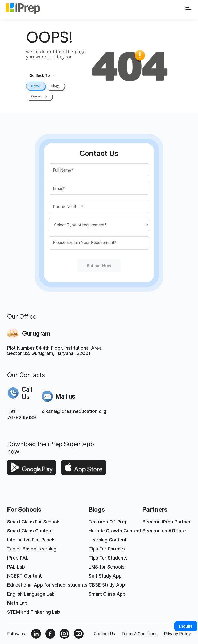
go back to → (42, 75)
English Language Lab (31, 594)
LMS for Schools (107, 567)
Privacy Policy (177, 634)
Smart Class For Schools (34, 522)
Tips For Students (108, 558)
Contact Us (104, 634)
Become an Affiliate (164, 531)
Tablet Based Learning (32, 549)
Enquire (186, 626)
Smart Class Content (30, 531)
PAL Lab (16, 567)
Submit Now (99, 266)
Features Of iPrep (108, 522)
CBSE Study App (107, 585)
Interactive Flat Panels (31, 540)
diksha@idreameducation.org (74, 411)
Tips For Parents (107, 549)
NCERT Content (24, 576)
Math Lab (17, 603)
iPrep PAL (18, 558)
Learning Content (108, 540)
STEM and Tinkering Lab (34, 612)
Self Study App (105, 576)
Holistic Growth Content (115, 531)
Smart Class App (107, 594)
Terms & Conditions (139, 634)
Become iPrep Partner (167, 522)
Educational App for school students (47, 585)
